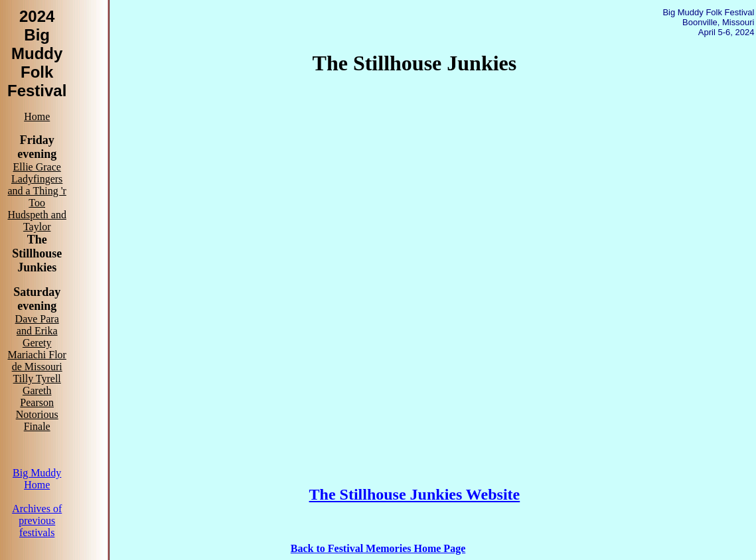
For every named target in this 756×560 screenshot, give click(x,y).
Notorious (37, 414)
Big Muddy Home (37, 479)
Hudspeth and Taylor (37, 221)
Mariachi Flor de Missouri (37, 361)
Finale (37, 426)
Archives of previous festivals (37, 521)
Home (37, 116)
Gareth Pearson (37, 396)
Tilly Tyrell (37, 379)
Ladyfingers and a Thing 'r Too (37, 191)
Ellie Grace (37, 167)
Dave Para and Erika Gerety (37, 331)
